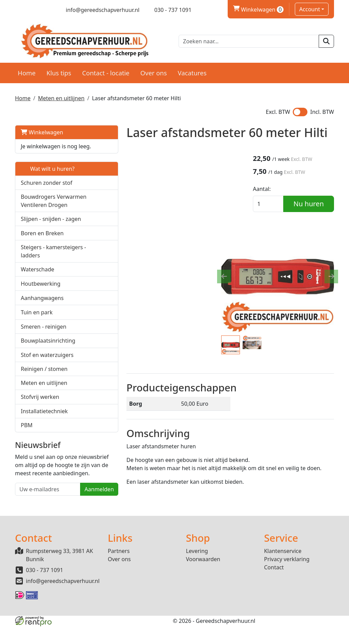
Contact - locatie (106, 72)
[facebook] (18, 10)
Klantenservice (283, 569)
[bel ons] (168, 10)
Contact (274, 585)
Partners (119, 569)
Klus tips (59, 72)
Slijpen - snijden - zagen (51, 235)
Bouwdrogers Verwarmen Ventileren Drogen (44, 212)
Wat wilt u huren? (48, 176)
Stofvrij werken (40, 421)
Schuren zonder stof (47, 190)
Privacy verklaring (287, 577)
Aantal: (269, 189)
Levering (197, 569)
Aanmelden (70, 521)
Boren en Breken (42, 249)
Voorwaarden (203, 577)
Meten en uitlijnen (61, 98)
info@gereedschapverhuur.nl (63, 599)
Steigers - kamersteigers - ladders (41, 271)
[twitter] (30, 10)
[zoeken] (326, 41)
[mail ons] (98, 10)
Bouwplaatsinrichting (48, 364)
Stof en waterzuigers (47, 379)
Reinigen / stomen (44, 393)
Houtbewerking (41, 308)
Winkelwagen (42, 132)
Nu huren (312, 204)
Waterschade (37, 293)
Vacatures (192, 72)
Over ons (154, 72)
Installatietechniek (44, 435)
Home (27, 72)
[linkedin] (42, 10)
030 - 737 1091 (44, 588)
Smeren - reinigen (44, 350)
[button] (80, 212)
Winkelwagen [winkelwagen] (258, 10)
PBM (27, 449)
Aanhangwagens (42, 322)
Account (310, 9)
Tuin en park (37, 336)
